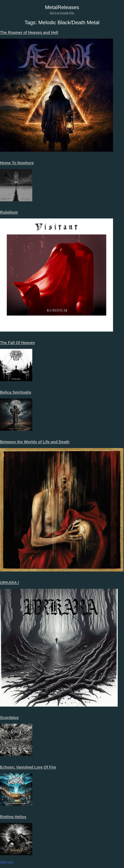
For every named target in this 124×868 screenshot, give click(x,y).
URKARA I (9, 583)
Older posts (7, 862)
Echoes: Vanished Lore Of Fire (28, 767)
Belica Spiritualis (16, 392)
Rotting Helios (13, 817)
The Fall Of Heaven (17, 343)
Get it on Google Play (62, 13)
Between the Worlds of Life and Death (35, 442)
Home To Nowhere (17, 163)
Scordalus (9, 717)
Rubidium (9, 212)
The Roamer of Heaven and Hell (29, 32)
